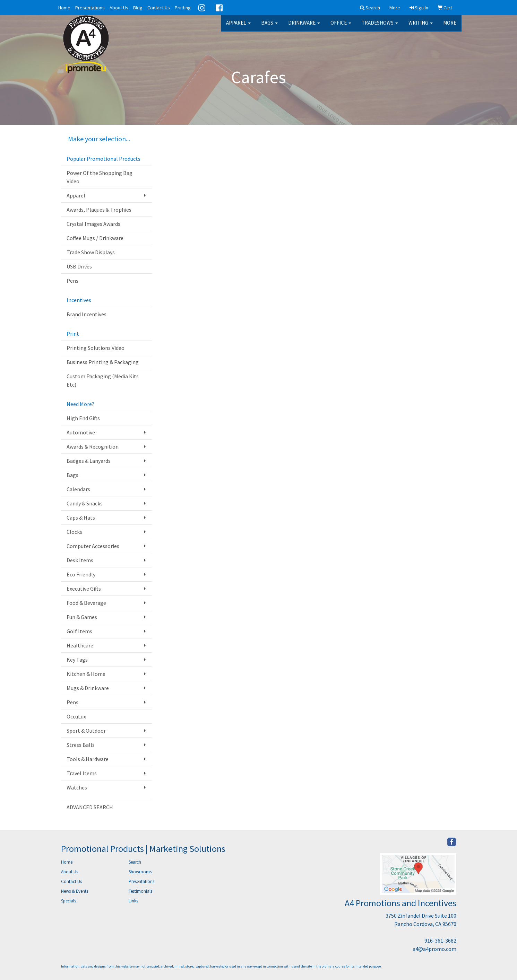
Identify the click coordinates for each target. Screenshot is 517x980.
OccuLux (76, 716)
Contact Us (159, 8)
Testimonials (140, 891)
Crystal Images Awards (93, 224)
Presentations (90, 8)
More (450, 28)
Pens (72, 281)
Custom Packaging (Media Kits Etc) (103, 380)
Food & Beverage (86, 603)
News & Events (75, 891)
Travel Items (82, 773)
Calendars (78, 489)
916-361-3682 (440, 941)
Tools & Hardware (88, 759)
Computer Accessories (93, 546)
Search (135, 862)
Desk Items (80, 560)
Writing (421, 28)
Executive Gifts (84, 589)
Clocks (74, 532)
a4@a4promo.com (434, 949)
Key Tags (77, 660)
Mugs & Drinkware (88, 688)
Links (133, 901)
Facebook (219, 8)
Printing (183, 8)
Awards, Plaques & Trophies (99, 210)
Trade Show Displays (91, 252)
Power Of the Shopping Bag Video (100, 177)
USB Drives (79, 266)
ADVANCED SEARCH (90, 807)
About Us (119, 8)
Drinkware (304, 28)
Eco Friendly (81, 574)
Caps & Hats (81, 518)
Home (64, 8)
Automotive (81, 432)
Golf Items (79, 631)
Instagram (202, 8)
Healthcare (80, 645)
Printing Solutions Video (96, 348)
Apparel (238, 28)
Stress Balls (81, 745)
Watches (77, 787)
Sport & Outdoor (86, 731)
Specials (68, 901)
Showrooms (140, 872)
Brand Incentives (87, 314)
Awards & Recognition (93, 447)
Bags (269, 28)
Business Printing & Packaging (103, 362)
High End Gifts (83, 418)
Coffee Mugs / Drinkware (95, 238)
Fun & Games (82, 617)
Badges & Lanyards (89, 461)
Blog (138, 8)
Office (341, 28)
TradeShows (380, 28)
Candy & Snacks (85, 503)
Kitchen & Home (86, 674)
